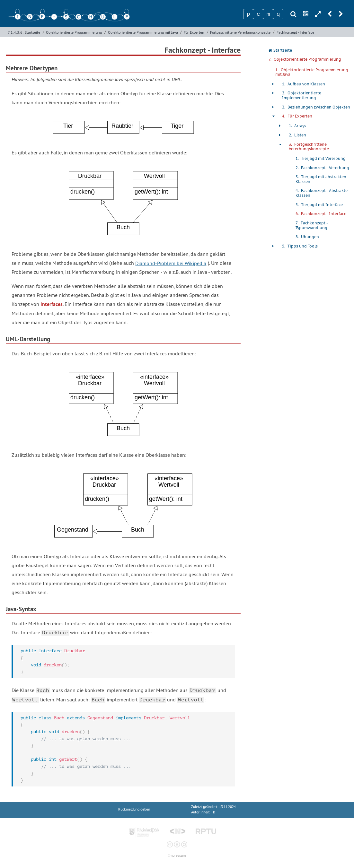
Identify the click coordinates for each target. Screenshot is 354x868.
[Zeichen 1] (248, 14)
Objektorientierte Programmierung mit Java (143, 32)
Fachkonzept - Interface (295, 32)
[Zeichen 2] (258, 14)
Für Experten (194, 32)
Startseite (32, 32)
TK (213, 812)
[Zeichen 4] (278, 14)
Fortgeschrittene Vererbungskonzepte (240, 32)
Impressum (177, 856)
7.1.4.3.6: (16, 32)
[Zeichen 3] (268, 14)
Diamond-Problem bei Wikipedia (171, 263)
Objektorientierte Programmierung (74, 32)
